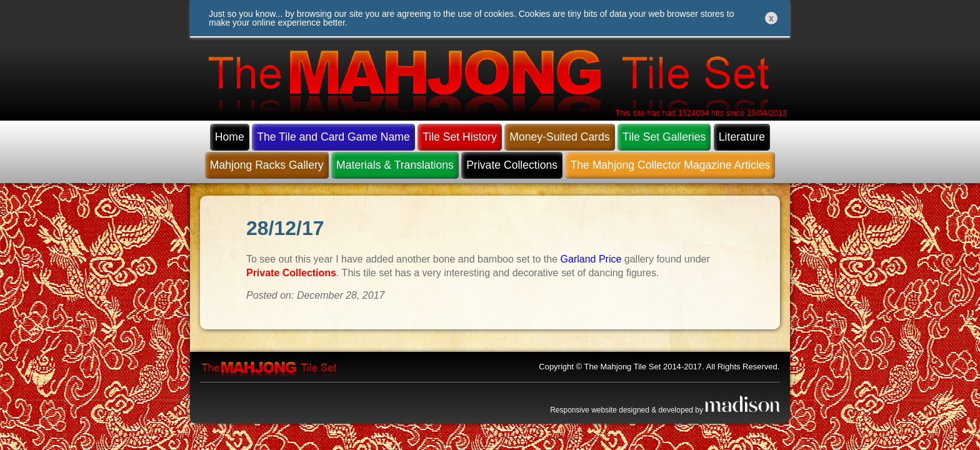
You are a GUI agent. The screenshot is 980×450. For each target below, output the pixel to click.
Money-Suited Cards (559, 137)
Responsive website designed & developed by (665, 410)
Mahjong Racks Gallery (267, 165)
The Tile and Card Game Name (333, 137)
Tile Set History (460, 137)
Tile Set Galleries (664, 137)
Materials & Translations (395, 165)
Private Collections (512, 165)
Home (230, 137)
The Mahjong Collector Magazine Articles (670, 165)
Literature (742, 137)
